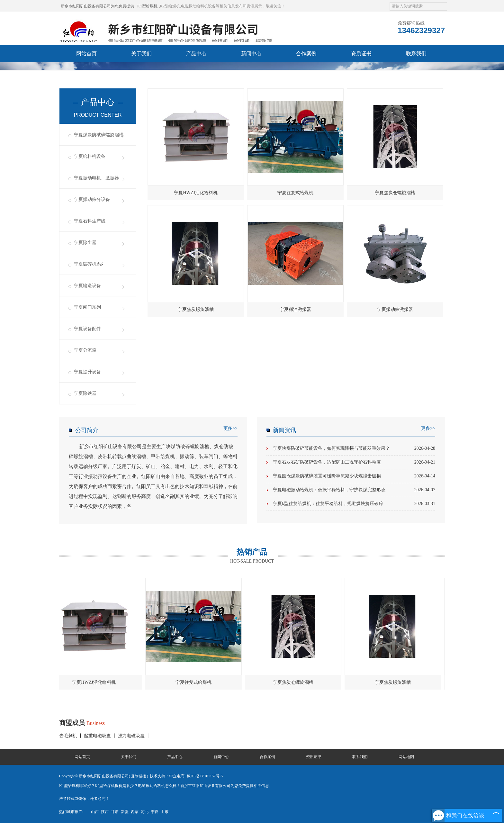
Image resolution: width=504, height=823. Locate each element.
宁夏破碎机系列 (90, 264)
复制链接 (139, 776)
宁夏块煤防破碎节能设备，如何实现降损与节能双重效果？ (354, 448)
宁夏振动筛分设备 (92, 199)
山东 (165, 812)
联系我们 (416, 54)
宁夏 (155, 812)
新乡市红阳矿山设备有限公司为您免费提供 (97, 6)
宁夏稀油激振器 (295, 309)
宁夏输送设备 (87, 286)
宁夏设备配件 (87, 329)
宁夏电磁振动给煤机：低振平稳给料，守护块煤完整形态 (354, 490)
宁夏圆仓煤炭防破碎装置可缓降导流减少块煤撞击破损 (354, 476)
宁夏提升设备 (87, 372)
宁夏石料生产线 (90, 221)
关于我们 (141, 54)
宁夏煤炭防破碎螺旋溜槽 (99, 135)
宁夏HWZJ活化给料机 (196, 193)
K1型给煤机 (147, 6)
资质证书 (361, 54)
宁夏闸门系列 (87, 307)
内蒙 (135, 812)
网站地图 (406, 757)
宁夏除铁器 (85, 393)
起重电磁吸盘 (98, 736)
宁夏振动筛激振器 (395, 309)
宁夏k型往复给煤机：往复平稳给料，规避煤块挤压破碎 (354, 504)
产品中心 (196, 54)
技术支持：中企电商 (167, 776)
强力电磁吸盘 (132, 736)
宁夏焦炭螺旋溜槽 (196, 309)
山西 (95, 812)
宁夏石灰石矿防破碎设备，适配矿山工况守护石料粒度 (354, 462)
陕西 (105, 812)
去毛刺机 (69, 736)
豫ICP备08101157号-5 (205, 776)
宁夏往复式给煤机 (295, 193)
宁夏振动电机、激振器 (96, 178)
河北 (145, 812)
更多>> (230, 428)
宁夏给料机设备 (90, 156)
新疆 (125, 812)
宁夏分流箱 (85, 350)
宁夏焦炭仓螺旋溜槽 (395, 193)
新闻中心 (251, 54)
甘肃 (115, 812)
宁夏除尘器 (85, 243)
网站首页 (86, 54)
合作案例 (306, 54)
